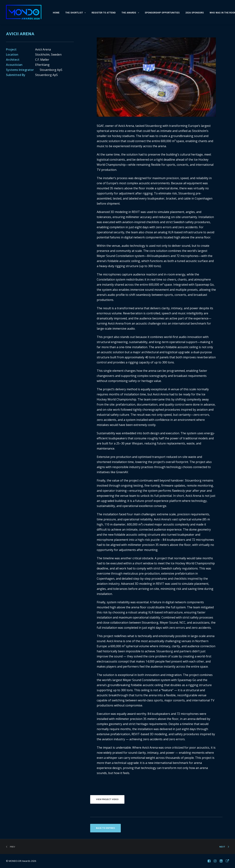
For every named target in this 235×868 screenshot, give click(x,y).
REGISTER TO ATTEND (104, 13)
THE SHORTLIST (76, 13)
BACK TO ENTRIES (105, 828)
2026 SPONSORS (195, 13)
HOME (56, 13)
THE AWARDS (130, 13)
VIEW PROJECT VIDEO (107, 799)
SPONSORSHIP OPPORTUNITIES (162, 13)
